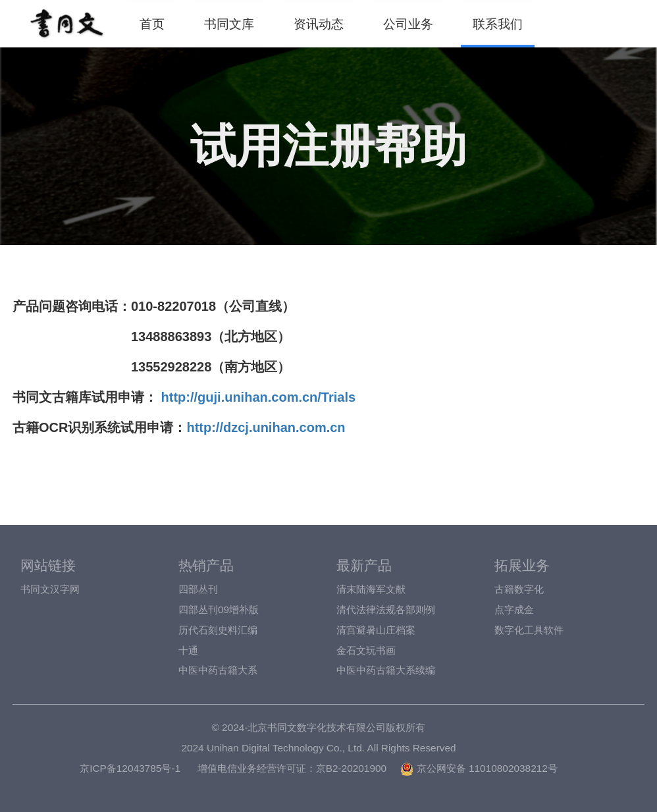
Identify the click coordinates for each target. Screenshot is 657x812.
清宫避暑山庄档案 (376, 630)
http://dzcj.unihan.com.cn (266, 427)
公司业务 (408, 24)
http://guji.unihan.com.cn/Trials (256, 397)
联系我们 (498, 24)
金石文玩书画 (366, 650)
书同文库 (229, 24)
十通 (188, 650)
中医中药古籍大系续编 (386, 670)
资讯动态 (319, 24)
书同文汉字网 (50, 589)
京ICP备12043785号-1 (130, 768)
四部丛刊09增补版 (219, 609)
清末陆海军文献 (371, 589)
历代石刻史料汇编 (218, 630)
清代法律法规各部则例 (386, 609)
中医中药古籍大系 (218, 670)
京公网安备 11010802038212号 (479, 768)
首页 (152, 24)
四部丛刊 (198, 589)
